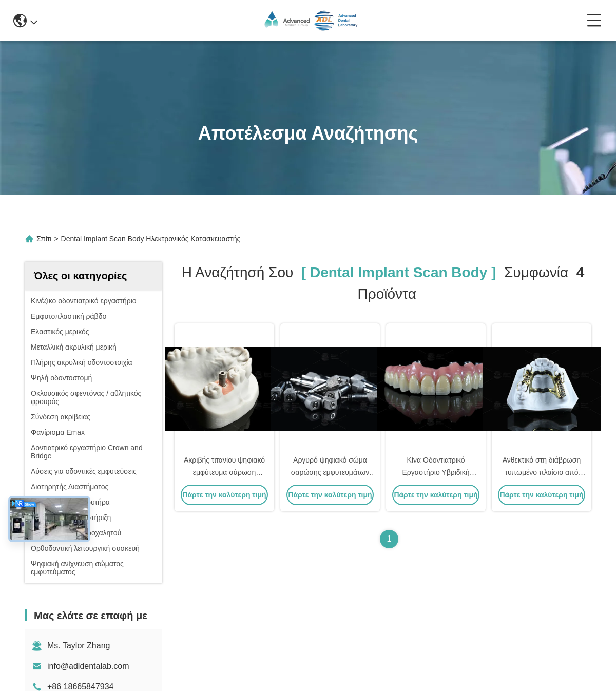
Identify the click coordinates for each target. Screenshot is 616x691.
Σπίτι (44, 239)
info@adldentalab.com (88, 666)
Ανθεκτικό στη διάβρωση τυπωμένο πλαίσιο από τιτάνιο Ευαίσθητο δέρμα (542, 472)
